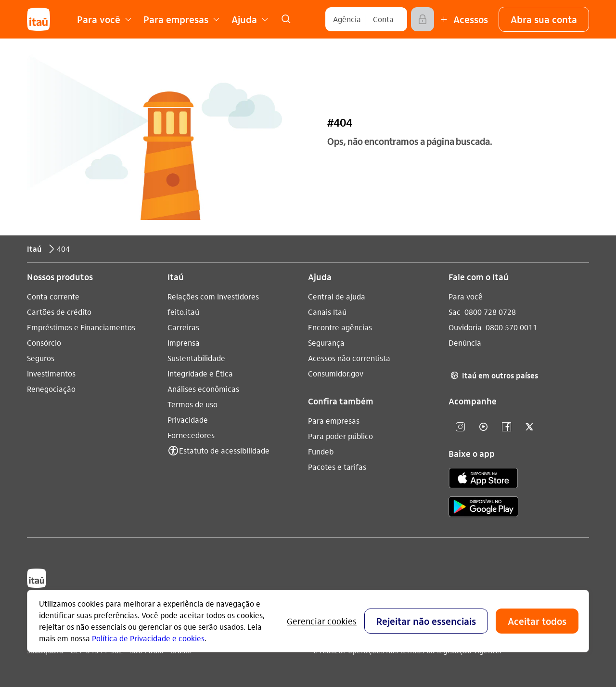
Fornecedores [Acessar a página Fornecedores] (191, 435)
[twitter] (529, 427)
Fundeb (321, 451)
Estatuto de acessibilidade (224, 450)
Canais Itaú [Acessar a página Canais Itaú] (327, 312)
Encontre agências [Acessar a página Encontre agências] (340, 327)
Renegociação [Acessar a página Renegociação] (51, 389)
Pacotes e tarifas (337, 467)
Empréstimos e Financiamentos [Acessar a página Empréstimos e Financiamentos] (81, 327)
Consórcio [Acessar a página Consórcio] (44, 343)
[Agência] (347, 19)
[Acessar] (423, 19)
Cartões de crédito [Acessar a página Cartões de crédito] (59, 312)
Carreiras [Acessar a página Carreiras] (183, 327)
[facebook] (506, 427)
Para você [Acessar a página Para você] (466, 296)
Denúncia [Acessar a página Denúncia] (465, 343)
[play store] (483, 508)
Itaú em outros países (493, 376)
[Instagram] (460, 427)
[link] (286, 19)
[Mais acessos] (463, 19)
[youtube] (483, 427)
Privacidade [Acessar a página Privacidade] (188, 420)
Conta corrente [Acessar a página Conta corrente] (53, 296)
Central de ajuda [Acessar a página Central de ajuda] (337, 296)
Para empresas (334, 421)
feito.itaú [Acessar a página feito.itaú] (183, 312)
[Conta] (383, 19)
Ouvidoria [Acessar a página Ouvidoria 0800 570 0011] (465, 327)
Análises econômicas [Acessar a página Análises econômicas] (203, 389)
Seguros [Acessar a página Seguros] (41, 358)
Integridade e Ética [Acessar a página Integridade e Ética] (200, 373)
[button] (544, 19)
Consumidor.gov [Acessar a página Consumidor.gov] (336, 373)
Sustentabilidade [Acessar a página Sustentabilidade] (196, 358)
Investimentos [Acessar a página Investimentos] (51, 373)
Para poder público (340, 436)
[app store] (483, 480)
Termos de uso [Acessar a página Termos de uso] (192, 404)
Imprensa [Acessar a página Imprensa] (184, 343)
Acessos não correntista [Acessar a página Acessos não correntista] (349, 358)
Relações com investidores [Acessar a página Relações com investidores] (213, 296)
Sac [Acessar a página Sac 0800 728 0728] (455, 312)
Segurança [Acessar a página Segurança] (326, 343)
